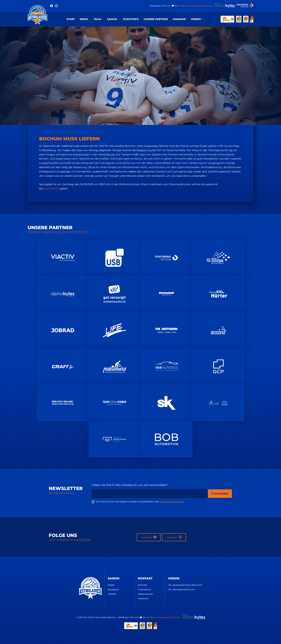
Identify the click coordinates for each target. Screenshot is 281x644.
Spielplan (113, 589)
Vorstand (143, 598)
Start (71, 19)
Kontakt (142, 585)
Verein (196, 19)
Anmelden (220, 494)
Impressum (145, 589)
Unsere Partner (156, 19)
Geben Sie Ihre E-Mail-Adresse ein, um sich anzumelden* (130, 485)
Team (97, 19)
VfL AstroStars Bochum (181, 589)
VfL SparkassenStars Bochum (185, 585)
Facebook (149, 537)
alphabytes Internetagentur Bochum (195, 6)
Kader (111, 585)
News (84, 19)
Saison (112, 19)
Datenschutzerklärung (172, 502)
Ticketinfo (131, 19)
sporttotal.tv (51, 189)
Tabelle (112, 594)
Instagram (174, 537)
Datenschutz (145, 594)
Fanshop (179, 19)
